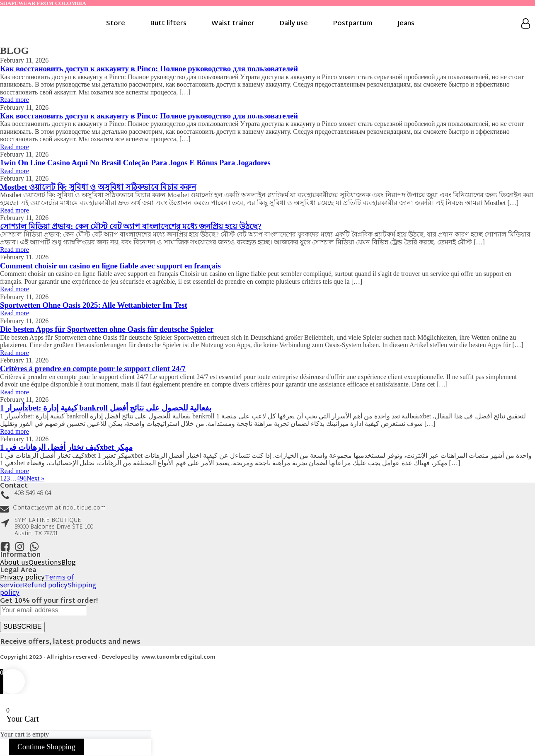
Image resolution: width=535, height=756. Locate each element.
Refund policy (45, 586)
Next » (35, 478)
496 (22, 478)
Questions (45, 563)
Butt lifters (168, 24)
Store (116, 24)
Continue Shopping (46, 747)
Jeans (406, 24)
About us (14, 563)
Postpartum (353, 24)
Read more (15, 100)
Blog (69, 563)
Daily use (294, 24)
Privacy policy (22, 578)
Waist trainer (233, 24)
